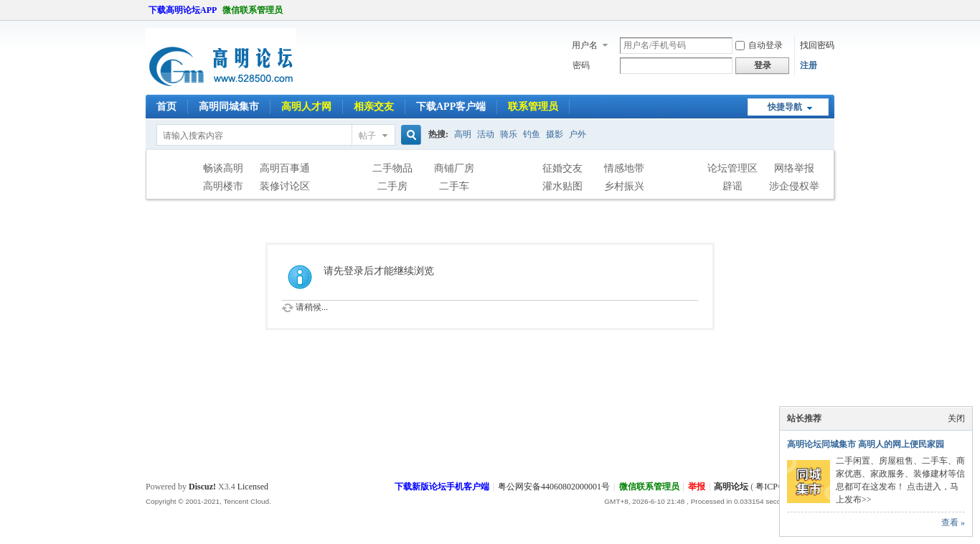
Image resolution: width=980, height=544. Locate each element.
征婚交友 (562, 168)
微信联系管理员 (253, 10)
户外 (578, 134)
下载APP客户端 (451, 107)
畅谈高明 (223, 168)
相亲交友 (374, 107)
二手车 (454, 186)
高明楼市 (223, 186)
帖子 (367, 136)
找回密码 (817, 45)
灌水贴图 (562, 186)
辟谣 (732, 186)
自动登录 (759, 45)
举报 (697, 487)
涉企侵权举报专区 (794, 188)
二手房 (392, 186)
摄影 (555, 134)
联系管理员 (533, 107)
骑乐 (509, 134)
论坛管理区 (732, 168)
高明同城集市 (229, 107)
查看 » (953, 522)
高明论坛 (731, 487)
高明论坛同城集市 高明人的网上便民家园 (866, 444)
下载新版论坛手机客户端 (442, 487)
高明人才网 (306, 107)
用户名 (585, 45)
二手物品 (392, 168)
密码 (581, 65)
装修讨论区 (285, 186)
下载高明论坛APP (183, 10)
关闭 (956, 418)
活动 (486, 134)
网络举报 (794, 168)
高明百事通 (285, 168)
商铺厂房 (454, 168)
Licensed (253, 487)
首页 (166, 107)
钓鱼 (532, 134)
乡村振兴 (624, 186)
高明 (463, 134)
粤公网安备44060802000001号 (554, 487)
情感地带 (624, 168)
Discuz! (202, 487)
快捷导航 (785, 107)
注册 (809, 65)
